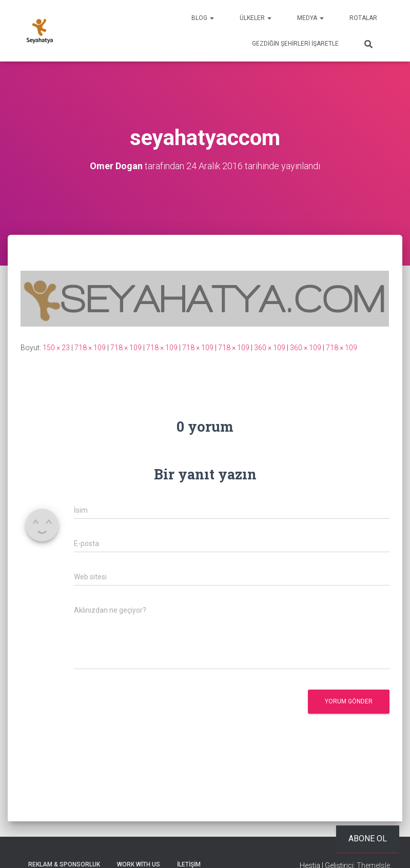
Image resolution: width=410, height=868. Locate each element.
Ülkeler (256, 18)
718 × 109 (90, 348)
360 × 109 (270, 348)
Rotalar (363, 18)
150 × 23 (56, 348)
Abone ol (368, 839)
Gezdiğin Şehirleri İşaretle (295, 44)
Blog (203, 18)
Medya (310, 18)
